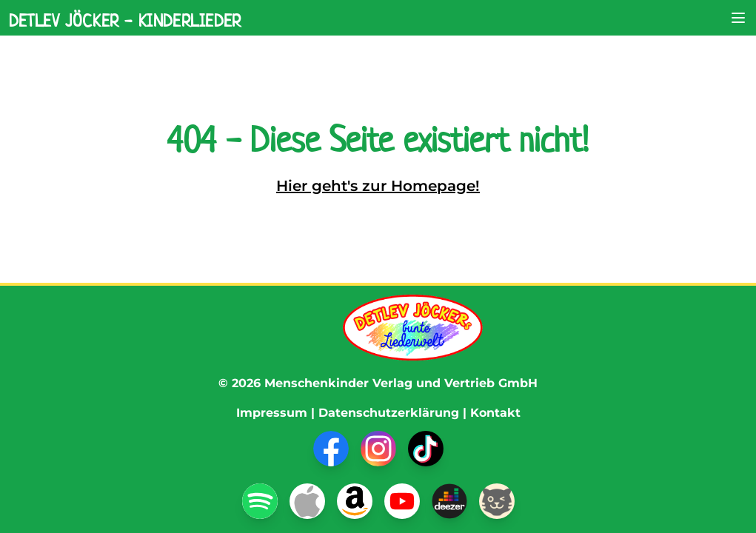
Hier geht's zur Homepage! (378, 186)
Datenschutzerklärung (389, 413)
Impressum (272, 413)
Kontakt (495, 413)
